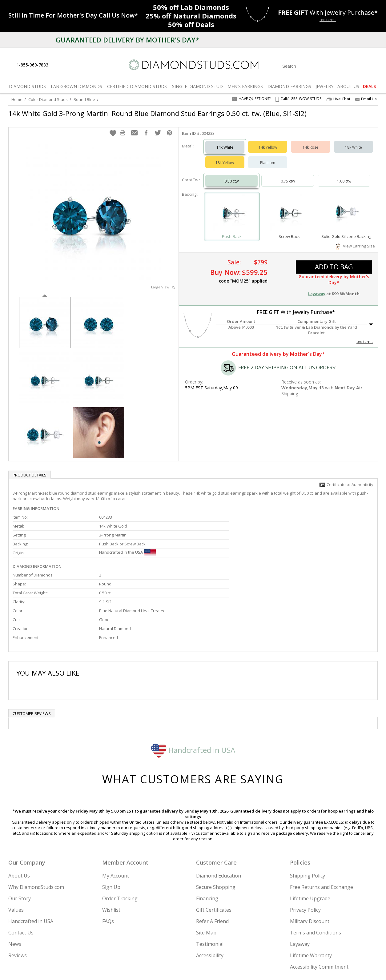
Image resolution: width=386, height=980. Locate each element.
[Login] (346, 66)
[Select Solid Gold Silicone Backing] (346, 208)
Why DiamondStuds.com (36, 825)
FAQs (108, 859)
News (15, 882)
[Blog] (335, 944)
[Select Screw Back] (289, 208)
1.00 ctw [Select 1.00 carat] (344, 175)
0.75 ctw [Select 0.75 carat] (288, 175)
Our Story (20, 836)
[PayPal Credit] (242, 966)
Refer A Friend (212, 859)
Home (17, 99)
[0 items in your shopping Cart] (374, 66)
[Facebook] (305, 944)
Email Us (366, 99)
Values (16, 847)
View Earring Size (355, 240)
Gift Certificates (214, 847)
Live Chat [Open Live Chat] (338, 99)
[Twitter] (290, 944)
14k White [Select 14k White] (225, 141)
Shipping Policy (308, 813)
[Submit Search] (333, 66)
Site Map (206, 870)
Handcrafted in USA (193, 687)
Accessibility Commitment (319, 904)
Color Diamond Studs (48, 99)
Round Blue (84, 99)
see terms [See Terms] (365, 335)
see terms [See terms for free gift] (328, 20)
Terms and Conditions (316, 870)
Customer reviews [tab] (32, 651)
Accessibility (210, 893)
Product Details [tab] (30, 469)
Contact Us (21, 870)
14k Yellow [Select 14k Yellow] (268, 141)
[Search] (309, 66)
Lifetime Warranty (311, 893)
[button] (113, 127)
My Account (116, 813)
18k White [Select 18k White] (354, 141)
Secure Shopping (216, 825)
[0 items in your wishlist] (359, 66)
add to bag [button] (334, 261)
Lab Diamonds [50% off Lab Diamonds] (191, 7)
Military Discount (310, 859)
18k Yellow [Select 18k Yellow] (225, 157)
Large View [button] (163, 281)
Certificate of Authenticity (346, 478)
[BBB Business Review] (146, 966)
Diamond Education (219, 813)
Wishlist (111, 847)
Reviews (18, 893)
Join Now (218, 942)
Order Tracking (120, 836)
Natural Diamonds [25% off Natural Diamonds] (191, 16)
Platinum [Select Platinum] (268, 157)
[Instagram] (274, 944)
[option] (45, 316)
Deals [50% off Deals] (191, 24)
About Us (19, 813)
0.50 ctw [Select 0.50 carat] (231, 175)
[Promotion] (73, 15)
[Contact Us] (73, 65)
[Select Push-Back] (232, 208)
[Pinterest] (318, 944)
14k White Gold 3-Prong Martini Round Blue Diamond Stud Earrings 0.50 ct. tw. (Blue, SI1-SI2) (157, 113)
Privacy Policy (305, 847)
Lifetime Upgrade (310, 836)
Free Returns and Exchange (322, 825)
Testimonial (210, 882)
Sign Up (111, 825)
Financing (207, 836)
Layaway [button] (317, 287)
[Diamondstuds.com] (193, 65)
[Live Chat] (58, 65)
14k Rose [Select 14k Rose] (310, 141)
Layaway (300, 882)
